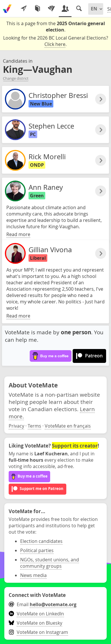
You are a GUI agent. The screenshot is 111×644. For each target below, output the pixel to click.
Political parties (37, 550)
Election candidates (41, 541)
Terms (34, 426)
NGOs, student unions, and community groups (50, 563)
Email (43, 604)
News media (33, 575)
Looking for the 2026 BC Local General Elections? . (56, 41)
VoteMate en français (68, 426)
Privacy (16, 426)
